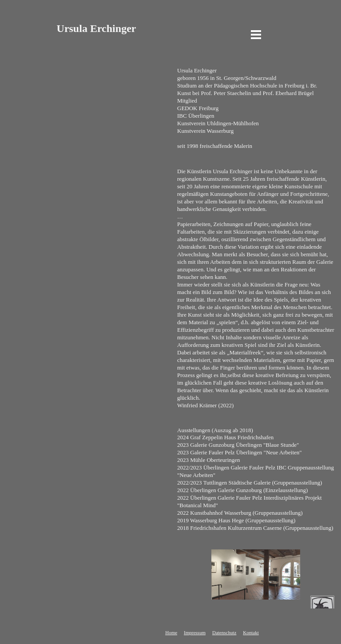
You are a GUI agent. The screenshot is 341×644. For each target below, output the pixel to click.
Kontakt (251, 632)
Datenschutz (224, 632)
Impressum (195, 632)
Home (171, 632)
